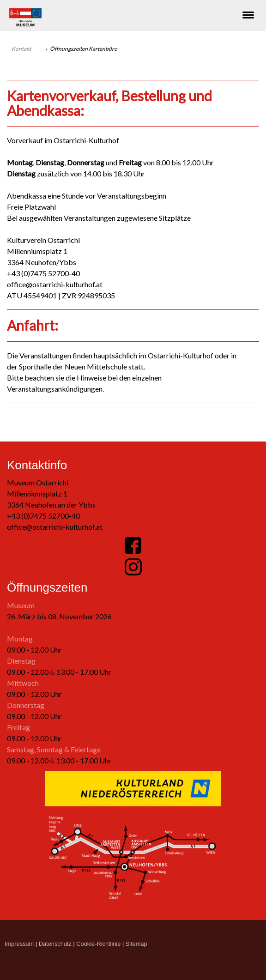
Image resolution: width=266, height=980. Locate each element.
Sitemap (136, 944)
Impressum (19, 944)
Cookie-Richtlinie (98, 944)
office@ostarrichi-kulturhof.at (55, 527)
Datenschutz (55, 944)
